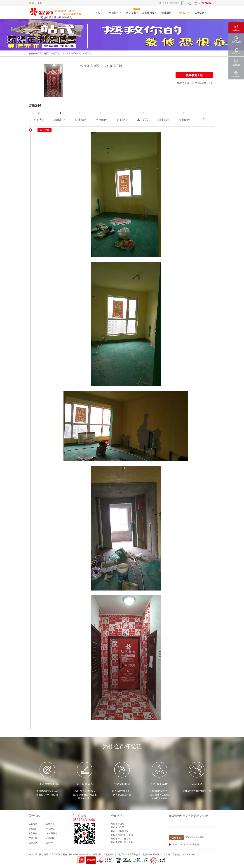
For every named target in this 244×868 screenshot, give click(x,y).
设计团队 (50, 838)
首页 (46, 53)
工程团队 (33, 843)
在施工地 (55, 53)
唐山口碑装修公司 (120, 831)
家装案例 (33, 833)
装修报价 (33, 829)
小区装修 (50, 829)
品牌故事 (33, 824)
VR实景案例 (52, 833)
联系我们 (50, 843)
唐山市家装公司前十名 (122, 842)
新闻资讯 (50, 824)
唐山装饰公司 (118, 827)
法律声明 (33, 854)
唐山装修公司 (118, 824)
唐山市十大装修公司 (121, 839)
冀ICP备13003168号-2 (80, 854)
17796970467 (204, 3)
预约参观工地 (194, 75)
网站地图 (44, 854)
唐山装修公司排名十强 (122, 835)
